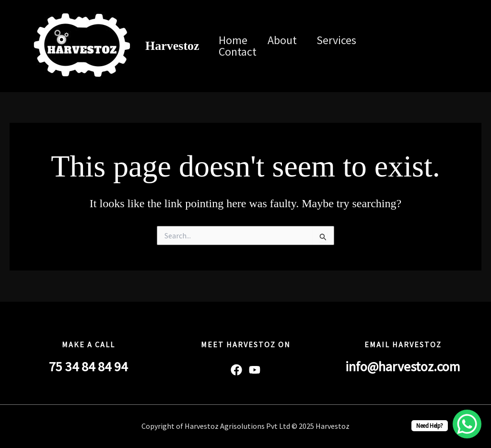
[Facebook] (395, 41)
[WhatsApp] (397, 53)
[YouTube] (412, 53)
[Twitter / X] (452, 41)
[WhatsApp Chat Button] (467, 424)
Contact (240, 52)
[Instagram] (423, 41)
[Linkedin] (438, 41)
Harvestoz (172, 46)
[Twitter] (409, 41)
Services (345, 40)
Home (235, 40)
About (287, 40)
